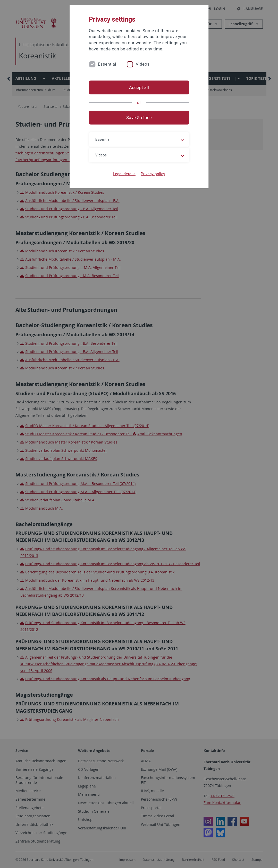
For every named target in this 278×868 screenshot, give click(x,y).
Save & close (139, 118)
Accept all (139, 87)
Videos (143, 64)
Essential (107, 64)
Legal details (124, 174)
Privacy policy (153, 174)
